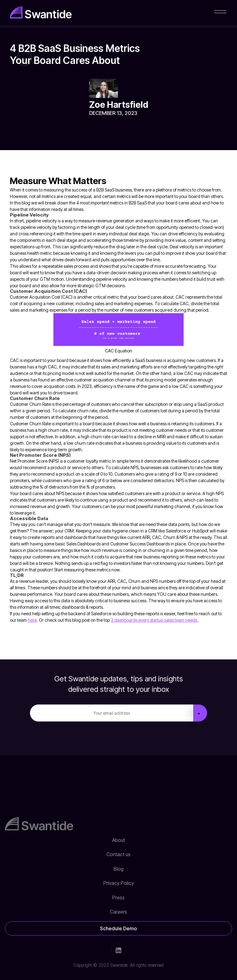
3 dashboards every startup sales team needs (154, 620)
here (32, 620)
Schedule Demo (118, 928)
